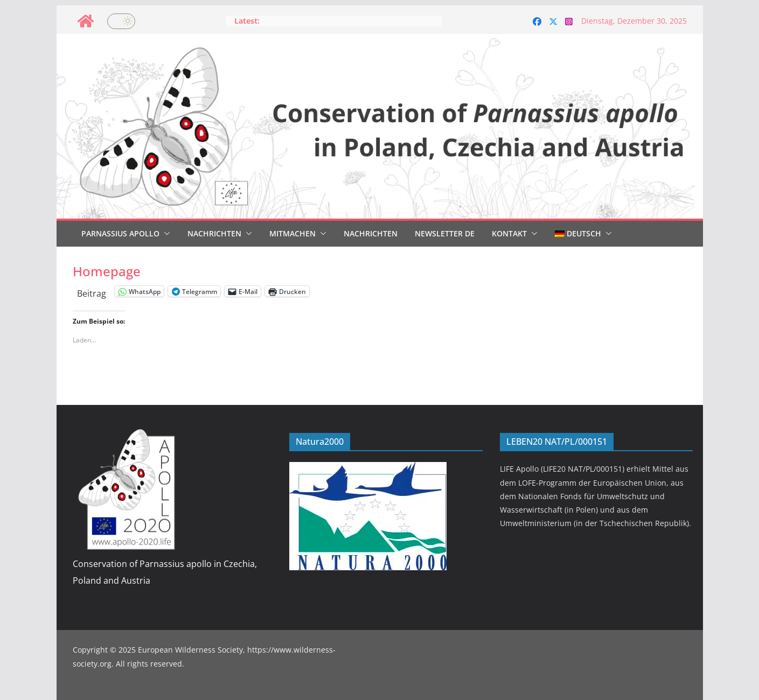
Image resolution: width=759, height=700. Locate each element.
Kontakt (509, 233)
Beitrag (92, 292)
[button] (165, 234)
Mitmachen (293, 233)
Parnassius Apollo (120, 233)
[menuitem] (578, 234)
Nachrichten (214, 233)
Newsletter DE (445, 233)
